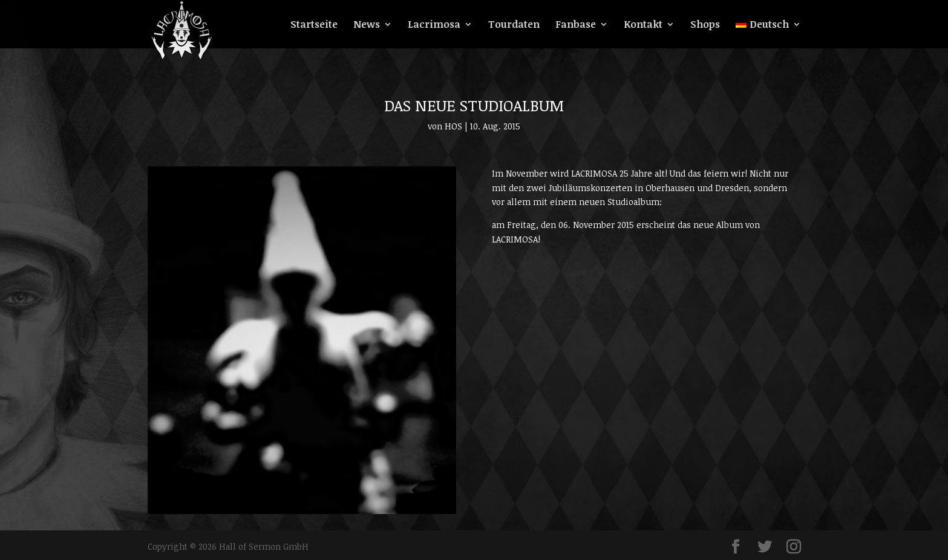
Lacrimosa (434, 25)
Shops (705, 25)
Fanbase (576, 25)
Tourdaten (514, 25)
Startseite (314, 25)
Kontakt (643, 25)
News (367, 25)
